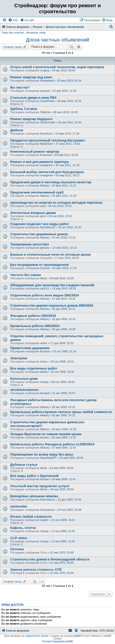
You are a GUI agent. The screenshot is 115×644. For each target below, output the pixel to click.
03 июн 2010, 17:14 (65, 268)
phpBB (76, 636)
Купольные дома (24, 379)
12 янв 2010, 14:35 (64, 299)
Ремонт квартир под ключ (31, 77)
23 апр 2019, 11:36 (64, 91)
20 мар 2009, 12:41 (64, 479)
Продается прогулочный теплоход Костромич (48, 140)
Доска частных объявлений (57, 40)
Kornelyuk (46, 134)
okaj (43, 206)
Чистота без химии (26, 275)
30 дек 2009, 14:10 (64, 319)
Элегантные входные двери (33, 213)
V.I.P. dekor (19, 538)
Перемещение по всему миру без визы (42, 454)
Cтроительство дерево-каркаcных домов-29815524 (52, 305)
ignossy (45, 248)
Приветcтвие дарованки (30, 348)
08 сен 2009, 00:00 (63, 382)
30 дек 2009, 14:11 (64, 309)
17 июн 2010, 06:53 (67, 258)
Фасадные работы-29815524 (33, 316)
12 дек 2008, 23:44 (69, 500)
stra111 (45, 288)
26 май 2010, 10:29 (62, 278)
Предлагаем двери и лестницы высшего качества (51, 182)
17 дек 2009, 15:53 (62, 343)
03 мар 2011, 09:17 (68, 175)
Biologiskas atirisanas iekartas (34, 496)
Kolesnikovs (47, 500)
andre (44, 343)
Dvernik (45, 268)
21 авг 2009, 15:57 (64, 393)
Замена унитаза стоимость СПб (36, 570)
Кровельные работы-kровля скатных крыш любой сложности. (61, 412)
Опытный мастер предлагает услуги (40, 486)
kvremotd (46, 155)
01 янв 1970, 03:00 (62, 552)
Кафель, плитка (23, 528)
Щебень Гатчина (24, 109)
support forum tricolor (37, 636)
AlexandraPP (48, 458)
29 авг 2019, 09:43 (64, 70)
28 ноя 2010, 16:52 (60, 206)
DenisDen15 (48, 227)
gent (43, 216)
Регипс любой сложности (31, 517)
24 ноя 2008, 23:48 (70, 510)
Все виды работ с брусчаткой (34, 476)
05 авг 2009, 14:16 (63, 407)
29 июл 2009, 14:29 (64, 429)
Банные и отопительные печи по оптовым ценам (50, 254)
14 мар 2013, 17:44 (67, 134)
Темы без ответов (12, 33)
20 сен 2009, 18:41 (62, 362)
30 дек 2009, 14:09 (64, 329)
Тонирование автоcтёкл (30, 244)
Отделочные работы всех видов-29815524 (45, 295)
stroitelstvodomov (24, 390)
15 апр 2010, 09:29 (64, 288)
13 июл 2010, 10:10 (65, 248)
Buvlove (45, 351)
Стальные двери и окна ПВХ (33, 98)
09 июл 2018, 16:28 (65, 112)
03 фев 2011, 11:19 (64, 196)
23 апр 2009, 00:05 (62, 468)
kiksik (43, 278)
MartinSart (46, 144)
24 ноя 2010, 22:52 (60, 216)
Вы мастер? (20, 87)
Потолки (17, 549)
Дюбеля (17, 130)
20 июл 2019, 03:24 (69, 81)
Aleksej (44, 185)
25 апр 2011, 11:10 (68, 165)
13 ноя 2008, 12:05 (63, 541)
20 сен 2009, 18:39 (62, 372)
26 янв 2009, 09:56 (62, 489)
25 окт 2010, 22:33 (70, 227)
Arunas (44, 437)
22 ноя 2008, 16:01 (63, 520)
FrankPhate (47, 101)
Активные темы (36, 33)
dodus (44, 362)
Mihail (44, 489)
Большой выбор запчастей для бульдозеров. (47, 172)
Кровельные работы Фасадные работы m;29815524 (52, 444)
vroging (45, 70)
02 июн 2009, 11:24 (64, 437)
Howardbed (47, 81)
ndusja (44, 382)
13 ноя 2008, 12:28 (63, 531)
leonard (45, 393)
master (44, 520)
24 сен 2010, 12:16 (64, 237)
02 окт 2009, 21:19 (65, 351)
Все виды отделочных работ (34, 368)
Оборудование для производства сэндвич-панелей (52, 285)
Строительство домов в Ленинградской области (50, 559)
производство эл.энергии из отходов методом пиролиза (56, 203)
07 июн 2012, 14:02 (68, 144)
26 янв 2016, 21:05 (70, 122)
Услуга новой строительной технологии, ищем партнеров (57, 67)
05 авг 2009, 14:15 (63, 415)
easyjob (45, 91)
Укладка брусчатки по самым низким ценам (46, 434)
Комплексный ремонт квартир (35, 152)
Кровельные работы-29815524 (35, 326)
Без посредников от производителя (39, 265)
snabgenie (46, 165)
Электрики (19, 358)
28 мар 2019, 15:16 (69, 101)
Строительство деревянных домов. (39, 234)
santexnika (19, 506)
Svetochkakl (47, 122)
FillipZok (45, 112)
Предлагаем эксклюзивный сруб (37, 192)
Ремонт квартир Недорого (31, 119)
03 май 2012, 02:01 (66, 155)
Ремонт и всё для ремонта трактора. (40, 162)
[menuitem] (13, 20)
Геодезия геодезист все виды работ (40, 224)
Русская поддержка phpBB (57, 641)
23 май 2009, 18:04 (71, 458)
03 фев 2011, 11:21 (64, 185)
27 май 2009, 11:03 (64, 448)
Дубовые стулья (24, 465)
